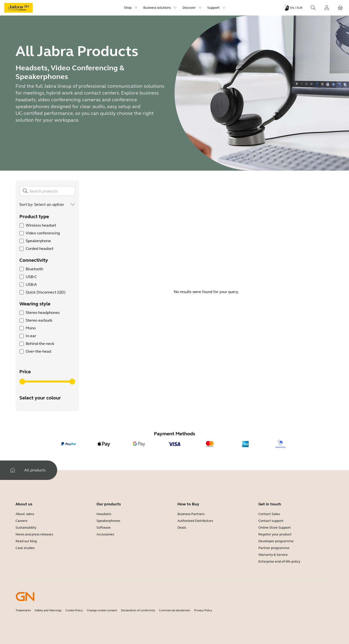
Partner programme (274, 548)
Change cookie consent (102, 610)
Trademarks (23, 610)
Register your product (275, 534)
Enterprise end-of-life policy (279, 561)
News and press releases (34, 534)
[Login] (327, 8)
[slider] (22, 382)
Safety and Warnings (48, 610)
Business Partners (191, 514)
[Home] (13, 470)
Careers (21, 521)
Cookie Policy (74, 610)
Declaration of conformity (138, 610)
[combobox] (55, 205)
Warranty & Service (273, 555)
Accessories (105, 534)
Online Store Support (275, 528)
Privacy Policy (203, 610)
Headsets (104, 514)
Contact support (271, 521)
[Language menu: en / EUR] (293, 8)
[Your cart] (340, 8)
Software (104, 528)
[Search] (313, 8)
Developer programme (276, 541)
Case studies (25, 548)
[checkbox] (22, 225)
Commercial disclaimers (175, 610)
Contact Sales (269, 514)
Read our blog (26, 541)
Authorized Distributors (195, 521)
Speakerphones (108, 521)
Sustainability (26, 528)
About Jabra (25, 514)
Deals (182, 528)
